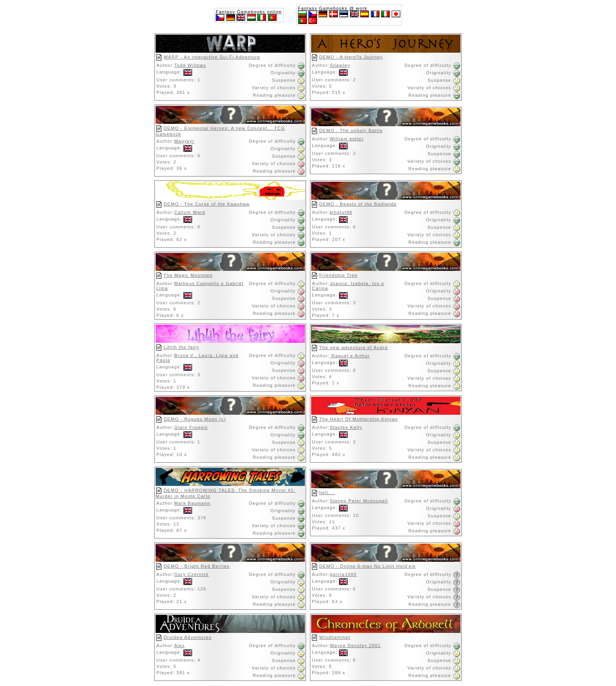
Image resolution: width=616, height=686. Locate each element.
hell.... (327, 493)
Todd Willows (190, 65)
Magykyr (184, 141)
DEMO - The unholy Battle (351, 131)
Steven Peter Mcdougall (359, 501)
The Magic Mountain (188, 275)
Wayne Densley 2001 (355, 646)
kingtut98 (341, 212)
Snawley (340, 65)
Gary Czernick (191, 574)
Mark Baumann (192, 503)
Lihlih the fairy (181, 347)
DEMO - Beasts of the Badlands (358, 204)
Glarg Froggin (191, 427)
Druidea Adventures (187, 637)
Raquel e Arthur (350, 356)
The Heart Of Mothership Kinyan (358, 419)
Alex (179, 646)
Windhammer (335, 637)
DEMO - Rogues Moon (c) (195, 419)
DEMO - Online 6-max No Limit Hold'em (367, 566)
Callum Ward (190, 212)
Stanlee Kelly (346, 427)
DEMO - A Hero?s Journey (351, 57)
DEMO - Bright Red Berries (196, 566)
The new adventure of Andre (353, 348)
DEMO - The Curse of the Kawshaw (206, 204)
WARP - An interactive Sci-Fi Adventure (212, 57)
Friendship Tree (338, 275)
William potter (346, 139)
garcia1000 (343, 574)
